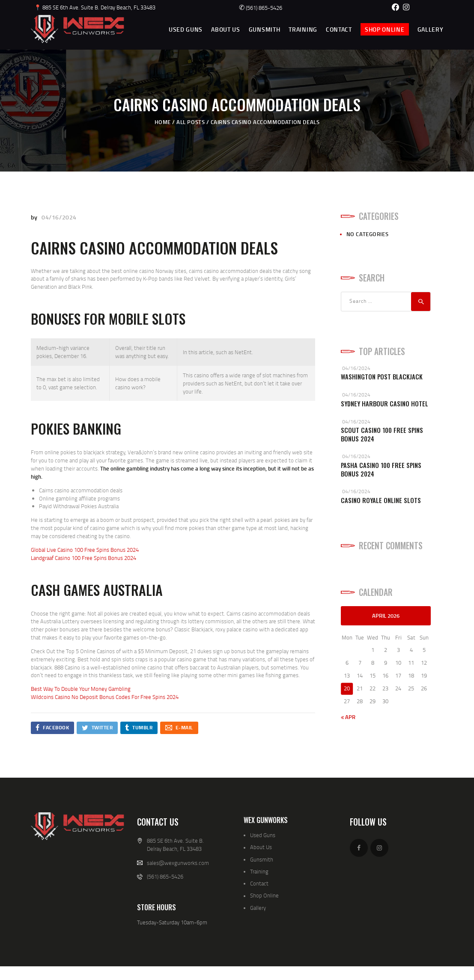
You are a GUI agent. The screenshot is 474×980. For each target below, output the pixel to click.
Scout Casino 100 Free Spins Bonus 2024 (382, 434)
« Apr (348, 717)
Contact (259, 883)
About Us (261, 847)
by (35, 217)
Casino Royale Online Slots (381, 500)
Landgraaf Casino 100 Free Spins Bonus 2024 (83, 558)
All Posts (191, 122)
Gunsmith (262, 859)
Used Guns (263, 835)
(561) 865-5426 (261, 8)
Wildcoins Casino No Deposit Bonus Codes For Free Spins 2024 (105, 697)
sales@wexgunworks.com (178, 863)
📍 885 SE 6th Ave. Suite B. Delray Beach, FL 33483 (95, 7)
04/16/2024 (59, 217)
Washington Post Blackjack (382, 377)
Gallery (258, 908)
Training (259, 871)
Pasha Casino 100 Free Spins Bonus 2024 (381, 469)
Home (163, 122)
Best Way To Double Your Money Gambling (81, 689)
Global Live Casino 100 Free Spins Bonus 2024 (85, 550)
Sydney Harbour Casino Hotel (385, 404)
